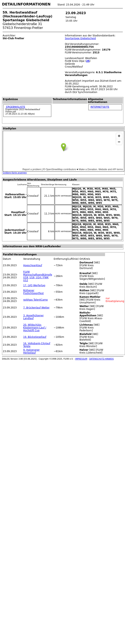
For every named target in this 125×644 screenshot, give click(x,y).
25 (88, 61)
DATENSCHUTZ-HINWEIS (102, 359)
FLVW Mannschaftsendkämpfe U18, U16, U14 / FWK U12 (38, 276)
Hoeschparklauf (33, 265)
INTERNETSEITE (100, 107)
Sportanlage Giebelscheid (80, 38)
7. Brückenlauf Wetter (36, 308)
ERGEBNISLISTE (15, 107)
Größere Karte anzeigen (15, 173)
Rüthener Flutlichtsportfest (33, 292)
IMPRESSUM (81, 359)
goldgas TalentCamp (35, 300)
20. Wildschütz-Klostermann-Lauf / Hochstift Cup (35, 328)
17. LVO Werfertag (34, 285)
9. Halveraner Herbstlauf (31, 351)
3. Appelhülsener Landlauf (33, 317)
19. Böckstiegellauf (35, 337)
